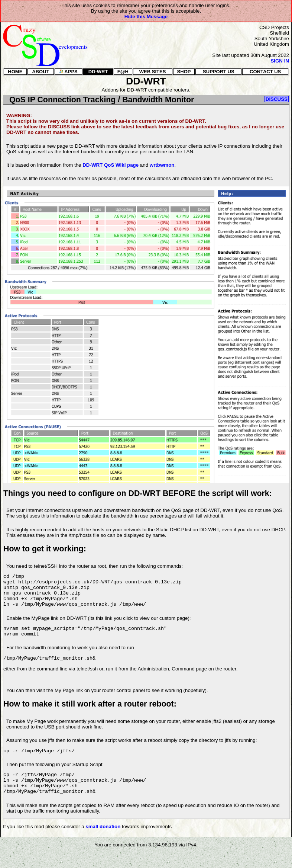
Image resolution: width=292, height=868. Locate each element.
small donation (103, 842)
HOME (15, 72)
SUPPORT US (219, 72)
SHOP (184, 72)
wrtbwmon (162, 165)
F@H (123, 72)
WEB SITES (153, 72)
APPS (69, 72)
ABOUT (40, 72)
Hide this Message (146, 17)
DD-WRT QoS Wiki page (111, 165)
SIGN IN (280, 61)
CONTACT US (265, 72)
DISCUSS (277, 99)
